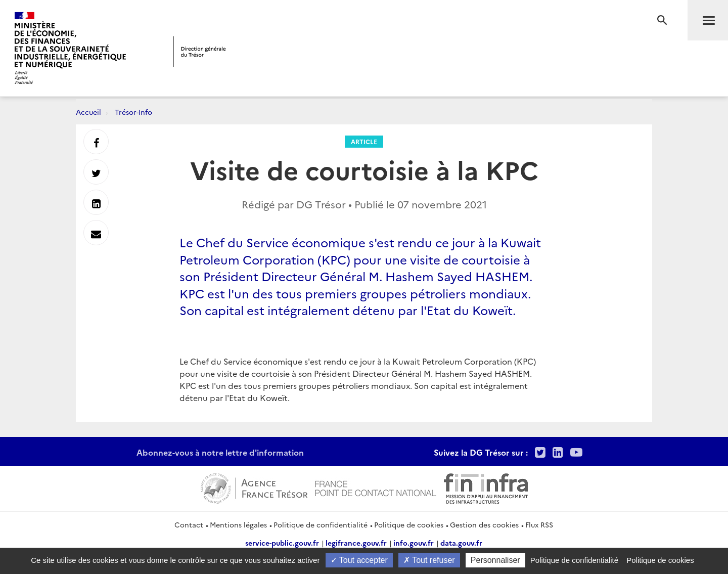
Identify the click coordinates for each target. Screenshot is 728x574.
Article (364, 141)
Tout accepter (359, 560)
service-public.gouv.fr (282, 543)
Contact (189, 524)
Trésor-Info (133, 112)
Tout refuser (429, 560)
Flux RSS (539, 524)
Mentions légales (238, 524)
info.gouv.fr (414, 543)
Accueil (88, 112)
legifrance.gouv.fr (356, 543)
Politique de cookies (409, 524)
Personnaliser (495, 560)
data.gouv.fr (461, 543)
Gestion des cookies (484, 524)
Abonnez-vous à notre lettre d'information (220, 452)
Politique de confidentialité (321, 524)
